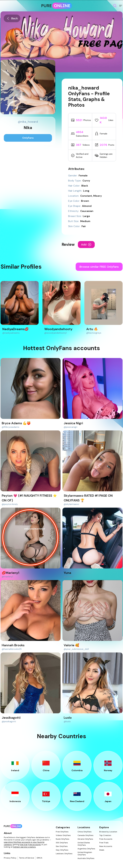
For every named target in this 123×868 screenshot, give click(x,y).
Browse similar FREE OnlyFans (99, 267)
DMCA (39, 858)
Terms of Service (27, 858)
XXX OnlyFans (62, 843)
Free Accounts (106, 839)
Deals (102, 850)
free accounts (35, 845)
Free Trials (104, 843)
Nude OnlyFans (63, 839)
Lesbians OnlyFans (64, 854)
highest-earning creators (24, 847)
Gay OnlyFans (62, 850)
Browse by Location (108, 832)
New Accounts (106, 846)
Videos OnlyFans (63, 835)
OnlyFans (28, 138)
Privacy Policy (10, 858)
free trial (24, 845)
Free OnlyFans (62, 832)
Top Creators (105, 835)
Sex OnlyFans (62, 846)
